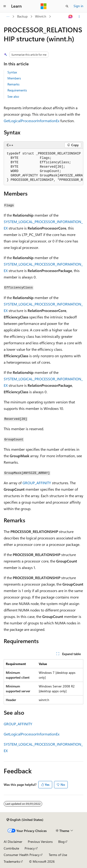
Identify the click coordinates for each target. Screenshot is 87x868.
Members (14, 78)
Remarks (13, 84)
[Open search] (67, 6)
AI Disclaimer (13, 842)
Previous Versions (40, 842)
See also (13, 96)
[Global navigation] (5, 6)
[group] (43, 167)
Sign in (78, 6)
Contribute (11, 848)
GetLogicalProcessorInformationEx (32, 121)
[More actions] (79, 17)
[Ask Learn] (71, 17)
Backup (22, 16)
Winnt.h (41, 16)
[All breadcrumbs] (8, 17)
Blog (61, 842)
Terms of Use (58, 855)
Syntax (12, 72)
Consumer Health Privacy (22, 855)
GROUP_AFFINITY (37, 483)
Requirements (17, 90)
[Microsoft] (44, 6)
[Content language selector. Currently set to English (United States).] (25, 820)
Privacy (30, 848)
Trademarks (12, 861)
